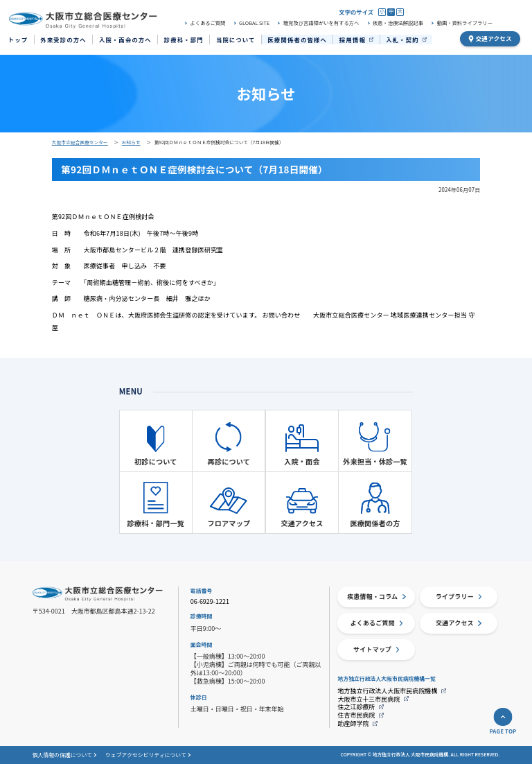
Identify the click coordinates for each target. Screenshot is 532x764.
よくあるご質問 (207, 23)
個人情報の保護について (62, 755)
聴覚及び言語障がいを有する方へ (321, 23)
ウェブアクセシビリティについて (146, 755)
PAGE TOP (503, 731)
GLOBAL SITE (254, 23)
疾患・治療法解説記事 (398, 23)
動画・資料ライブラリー (465, 23)
